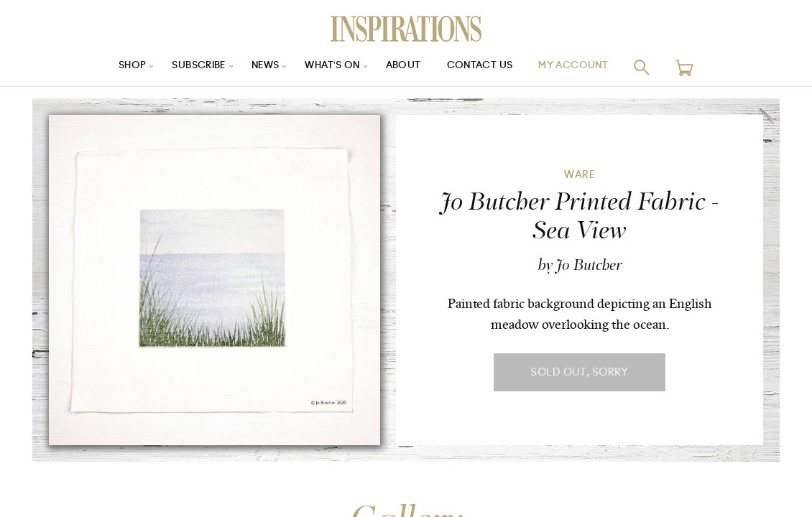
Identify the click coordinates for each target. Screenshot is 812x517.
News (261, 67)
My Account (585, 67)
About (406, 67)
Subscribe (190, 67)
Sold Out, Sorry (579, 372)
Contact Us (486, 67)
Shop (119, 67)
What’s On (332, 67)
